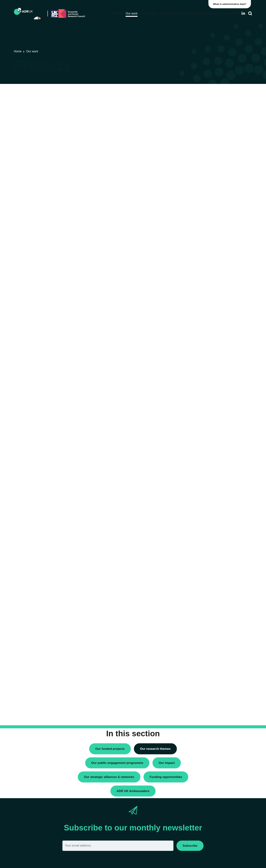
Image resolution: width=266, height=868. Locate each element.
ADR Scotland (197, 175)
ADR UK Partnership (201, 182)
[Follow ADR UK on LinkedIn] (243, 13)
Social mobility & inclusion (204, 283)
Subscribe (190, 846)
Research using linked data (205, 118)
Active (192, 329)
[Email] (118, 846)
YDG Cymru (196, 200)
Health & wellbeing (200, 270)
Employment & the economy (205, 264)
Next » (171, 107)
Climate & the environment (204, 252)
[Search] (250, 13)
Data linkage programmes (204, 105)
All (190, 322)
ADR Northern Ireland (201, 169)
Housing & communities (203, 277)
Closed (193, 335)
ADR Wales (195, 188)
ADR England (197, 163)
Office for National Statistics (205, 194)
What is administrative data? (231, 4)
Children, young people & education (210, 246)
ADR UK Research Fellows (205, 99)
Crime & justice (198, 258)
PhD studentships (199, 111)
